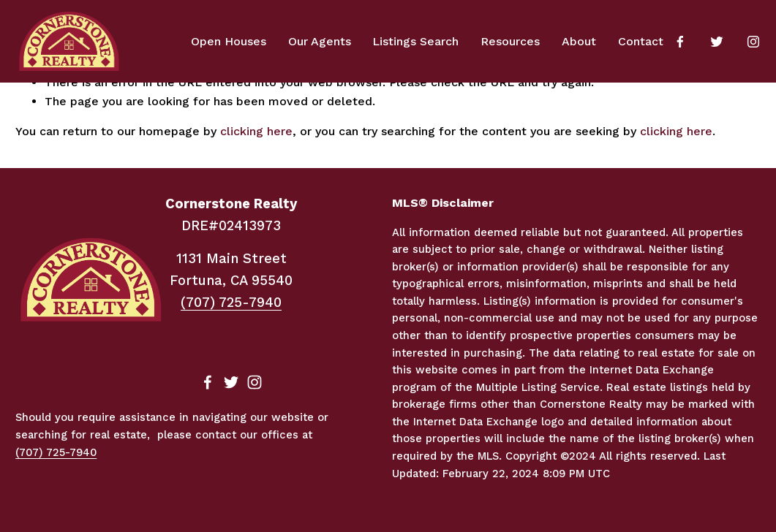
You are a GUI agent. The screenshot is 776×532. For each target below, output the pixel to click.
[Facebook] (680, 42)
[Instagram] (753, 42)
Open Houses (229, 41)
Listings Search (415, 41)
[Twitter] (717, 42)
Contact (641, 41)
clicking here (256, 131)
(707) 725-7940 (231, 303)
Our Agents (320, 41)
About (579, 41)
